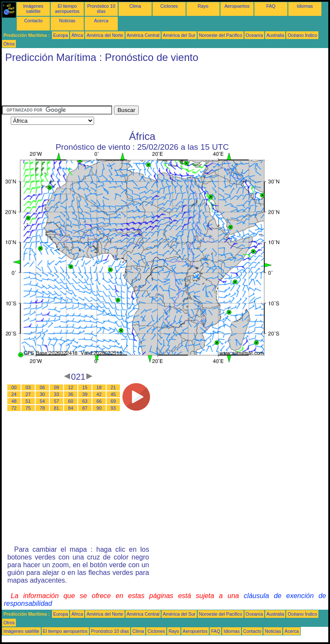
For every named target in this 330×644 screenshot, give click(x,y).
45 (113, 394)
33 (57, 394)
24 (14, 394)
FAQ (271, 6)
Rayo (203, 6)
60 (71, 401)
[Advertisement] (158, 86)
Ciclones (169, 6)
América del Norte (105, 35)
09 (57, 387)
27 (28, 394)
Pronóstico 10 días (101, 9)
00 (14, 387)
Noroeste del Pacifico (221, 35)
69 (113, 401)
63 (85, 401)
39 (85, 394)
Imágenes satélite (33, 9)
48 (14, 401)
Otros (9, 44)
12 (71, 387)
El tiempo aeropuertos (67, 9)
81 (57, 408)
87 (85, 408)
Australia (275, 35)
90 (99, 408)
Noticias (67, 21)
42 (99, 394)
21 (113, 387)
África (77, 35)
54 (43, 401)
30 (43, 394)
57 (57, 401)
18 (99, 387)
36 (71, 394)
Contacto (33, 21)
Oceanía (254, 35)
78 (43, 408)
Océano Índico (302, 35)
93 (113, 408)
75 (28, 408)
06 (43, 387)
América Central (143, 35)
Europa (61, 35)
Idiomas (305, 6)
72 (14, 408)
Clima (135, 6)
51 (28, 401)
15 (85, 387)
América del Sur (179, 35)
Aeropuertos (237, 6)
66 (99, 401)
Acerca (101, 21)
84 (71, 408)
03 (28, 387)
